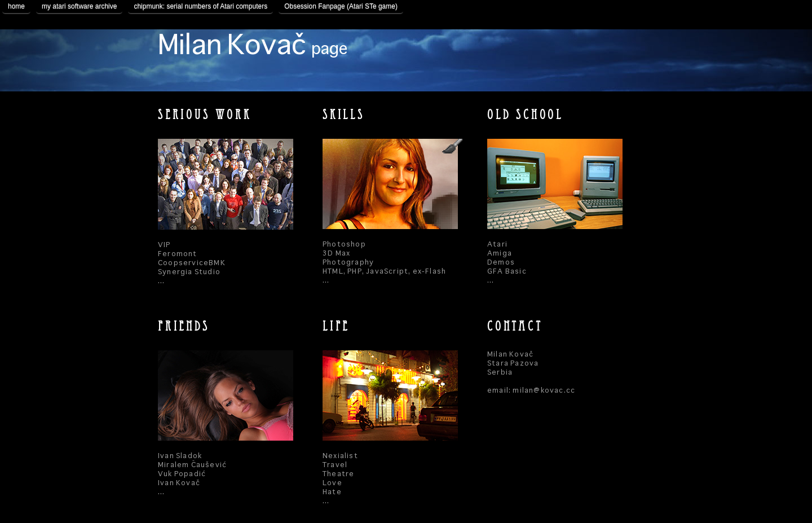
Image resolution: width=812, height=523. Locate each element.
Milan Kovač (253, 46)
